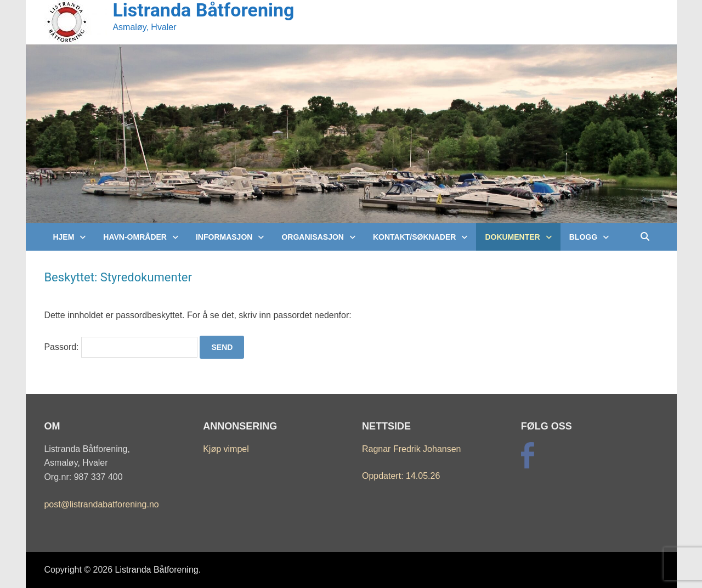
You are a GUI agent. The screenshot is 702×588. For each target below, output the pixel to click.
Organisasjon (313, 237)
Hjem (63, 237)
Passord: (121, 347)
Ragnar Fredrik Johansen (412, 449)
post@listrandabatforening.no (101, 504)
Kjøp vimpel (226, 449)
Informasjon (224, 237)
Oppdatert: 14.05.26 (401, 476)
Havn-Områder (135, 237)
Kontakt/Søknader (414, 237)
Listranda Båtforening (157, 570)
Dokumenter (512, 237)
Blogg (583, 237)
